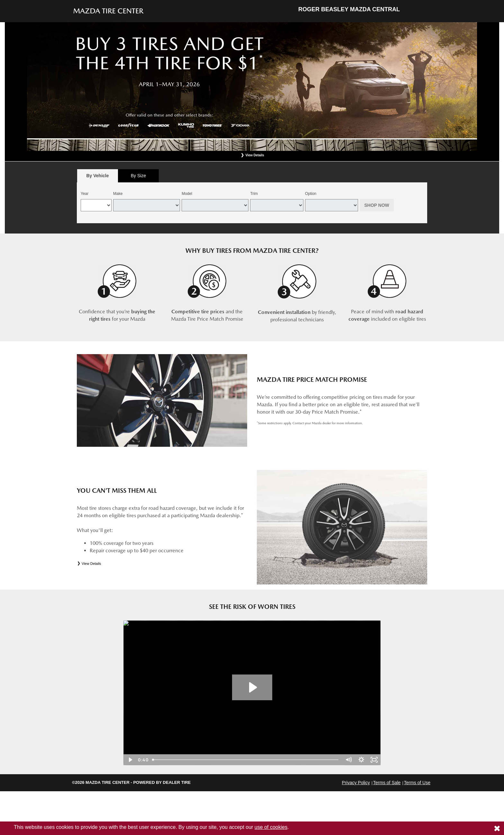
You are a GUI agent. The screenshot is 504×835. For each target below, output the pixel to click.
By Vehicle (98, 177)
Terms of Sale (387, 783)
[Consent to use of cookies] (497, 828)
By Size (138, 176)
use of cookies (271, 827)
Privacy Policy (356, 783)
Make (118, 194)
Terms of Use (417, 783)
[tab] (98, 176)
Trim (254, 194)
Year (85, 194)
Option (311, 194)
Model (187, 194)
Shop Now (377, 205)
